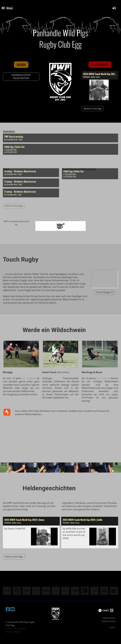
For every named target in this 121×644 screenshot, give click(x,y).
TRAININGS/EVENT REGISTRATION (21, 77)
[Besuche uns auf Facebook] (8, 609)
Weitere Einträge (93, 109)
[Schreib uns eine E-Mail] (13, 609)
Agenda (21, 65)
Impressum (109, 618)
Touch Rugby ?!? (105, 292)
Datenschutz (108, 621)
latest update (100, 65)
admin (113, 627)
